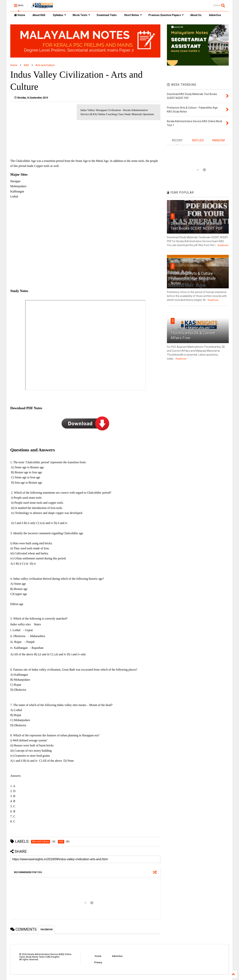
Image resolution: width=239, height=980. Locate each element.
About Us (196, 15)
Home (20, 15)
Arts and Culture (45, 65)
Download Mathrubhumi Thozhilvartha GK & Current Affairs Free (193, 333)
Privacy (98, 962)
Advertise (215, 15)
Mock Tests (81, 15)
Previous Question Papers (166, 15)
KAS (26, 65)
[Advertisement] (42, 130)
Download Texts (107, 15)
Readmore (223, 245)
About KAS (39, 15)
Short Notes (133, 15)
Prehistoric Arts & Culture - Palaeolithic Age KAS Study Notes (193, 278)
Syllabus (59, 15)
